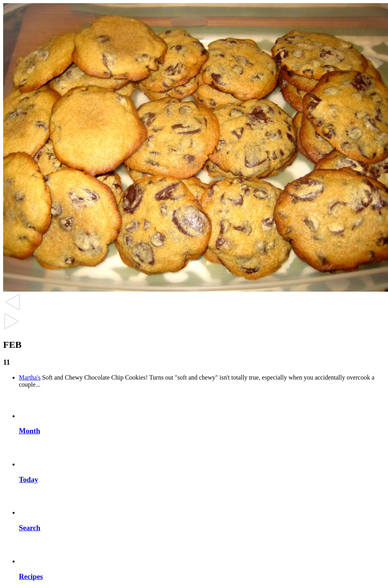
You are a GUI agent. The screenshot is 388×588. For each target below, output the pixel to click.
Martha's (30, 377)
